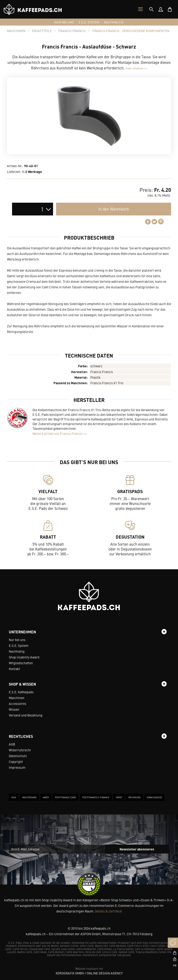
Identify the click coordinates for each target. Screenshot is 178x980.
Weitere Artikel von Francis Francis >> (59, 433)
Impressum (17, 767)
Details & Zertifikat (108, 911)
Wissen (14, 709)
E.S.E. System (19, 645)
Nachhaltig (17, 651)
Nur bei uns (17, 640)
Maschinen (17, 698)
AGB (12, 744)
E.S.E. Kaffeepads (21, 692)
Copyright (16, 762)
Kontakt (14, 669)
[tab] (151, 9)
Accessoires (17, 703)
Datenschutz (18, 756)
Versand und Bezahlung (26, 715)
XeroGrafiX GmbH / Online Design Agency (89, 973)
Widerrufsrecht (20, 750)
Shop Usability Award (24, 657)
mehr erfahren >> (136, 68)
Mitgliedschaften (21, 663)
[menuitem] (161, 9)
